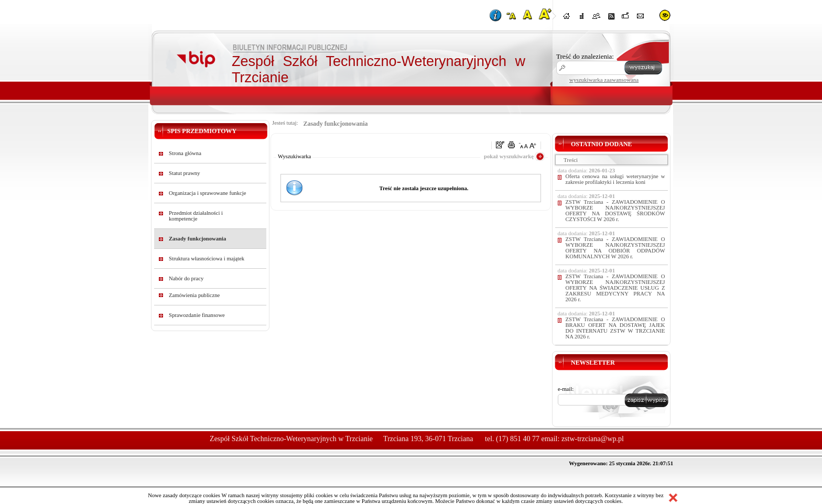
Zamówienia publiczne (194, 295)
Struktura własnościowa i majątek (207, 259)
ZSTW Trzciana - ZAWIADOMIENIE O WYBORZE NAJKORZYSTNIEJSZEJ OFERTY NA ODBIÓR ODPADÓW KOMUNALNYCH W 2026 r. (615, 248)
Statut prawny (185, 173)
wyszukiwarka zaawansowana (604, 80)
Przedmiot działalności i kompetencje (196, 216)
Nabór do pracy (186, 278)
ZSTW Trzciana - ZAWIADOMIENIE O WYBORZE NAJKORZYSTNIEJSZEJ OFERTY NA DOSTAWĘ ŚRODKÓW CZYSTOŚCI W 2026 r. (615, 211)
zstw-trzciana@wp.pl (593, 439)
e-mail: (566, 389)
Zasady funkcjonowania (197, 239)
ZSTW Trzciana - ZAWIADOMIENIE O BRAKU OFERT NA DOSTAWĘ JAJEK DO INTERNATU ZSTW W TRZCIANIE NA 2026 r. (615, 328)
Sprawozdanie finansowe (197, 315)
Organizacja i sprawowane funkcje (207, 193)
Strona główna (185, 153)
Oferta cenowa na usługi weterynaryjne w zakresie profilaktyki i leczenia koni (615, 179)
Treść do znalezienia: (585, 56)
